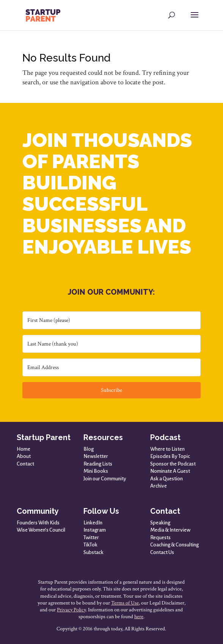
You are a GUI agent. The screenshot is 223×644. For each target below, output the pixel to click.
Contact (25, 464)
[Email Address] (111, 367)
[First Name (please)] (111, 320)
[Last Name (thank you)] (111, 344)
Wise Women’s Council (41, 530)
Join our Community (105, 479)
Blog (89, 449)
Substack (93, 552)
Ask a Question (166, 479)
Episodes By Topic (170, 456)
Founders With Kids (38, 523)
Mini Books (96, 471)
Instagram (95, 530)
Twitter (91, 537)
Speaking (160, 523)
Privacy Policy (71, 610)
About (24, 456)
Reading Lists (98, 464)
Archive (159, 486)
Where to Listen (167, 449)
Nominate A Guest (170, 471)
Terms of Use (125, 603)
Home (24, 449)
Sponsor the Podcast (173, 464)
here (139, 617)
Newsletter (96, 456)
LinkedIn (93, 523)
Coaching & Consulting (174, 545)
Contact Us (162, 552)
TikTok (90, 545)
